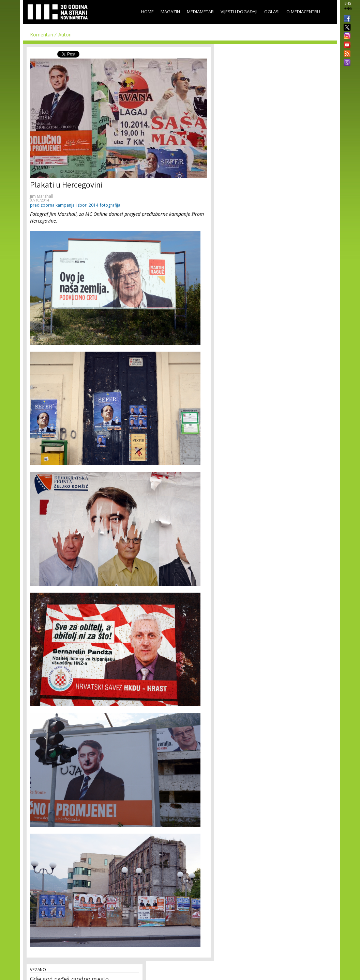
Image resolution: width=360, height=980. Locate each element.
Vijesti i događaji (239, 12)
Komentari (42, 35)
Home (147, 12)
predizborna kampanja (52, 205)
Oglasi (272, 12)
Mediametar (200, 12)
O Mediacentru (303, 12)
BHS (348, 3)
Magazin (170, 12)
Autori (65, 35)
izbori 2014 (87, 205)
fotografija (110, 205)
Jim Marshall (42, 196)
